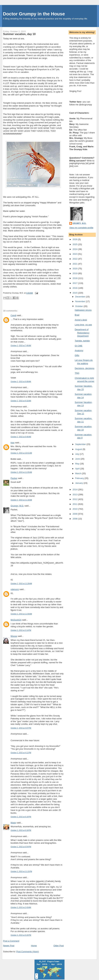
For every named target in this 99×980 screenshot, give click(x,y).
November (80, 301)
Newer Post (9, 946)
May (77, 464)
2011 (75, 504)
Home (34, 946)
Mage (13, 823)
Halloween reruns (83, 310)
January (79, 483)
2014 (75, 490)
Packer (14, 478)
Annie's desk (81, 320)
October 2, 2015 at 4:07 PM (21, 728)
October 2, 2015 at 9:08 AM (21, 382)
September (81, 444)
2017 (75, 283)
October (79, 306)
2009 (75, 514)
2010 (75, 509)
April (78, 469)
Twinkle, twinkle (82, 341)
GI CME (78, 346)
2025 (75, 244)
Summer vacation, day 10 (19, 34)
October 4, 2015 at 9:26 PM (21, 935)
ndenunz (15, 589)
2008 (75, 519)
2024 (75, 249)
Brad (77, 315)
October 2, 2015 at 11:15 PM (21, 871)
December (80, 297)
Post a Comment (11, 941)
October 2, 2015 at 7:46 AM (21, 346)
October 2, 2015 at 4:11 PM (21, 753)
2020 (75, 269)
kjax (13, 443)
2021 (75, 264)
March (78, 473)
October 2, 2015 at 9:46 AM (21, 437)
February (80, 478)
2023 (75, 254)
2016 (75, 288)
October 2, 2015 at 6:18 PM (21, 817)
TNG (77, 373)
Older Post (59, 946)
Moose (14, 636)
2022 (75, 259)
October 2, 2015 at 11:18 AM (21, 500)
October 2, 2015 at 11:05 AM (21, 472)
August (79, 449)
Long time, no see (83, 325)
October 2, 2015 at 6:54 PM (21, 847)
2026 (75, 239)
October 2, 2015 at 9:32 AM (21, 401)
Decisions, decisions (84, 368)
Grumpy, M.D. (17, 506)
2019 (75, 273)
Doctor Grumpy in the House (34, 14)
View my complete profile (81, 228)
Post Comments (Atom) (28, 952)
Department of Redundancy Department (82, 333)
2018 (75, 278)
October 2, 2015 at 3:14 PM (21, 630)
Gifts (77, 355)
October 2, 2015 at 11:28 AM (21, 584)
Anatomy (79, 351)
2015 (75, 293)
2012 (75, 499)
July (77, 454)
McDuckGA (16, 620)
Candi (13, 315)
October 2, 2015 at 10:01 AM (21, 453)
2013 (75, 494)
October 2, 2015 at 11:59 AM (21, 614)
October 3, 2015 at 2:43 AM (21, 907)
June (78, 459)
